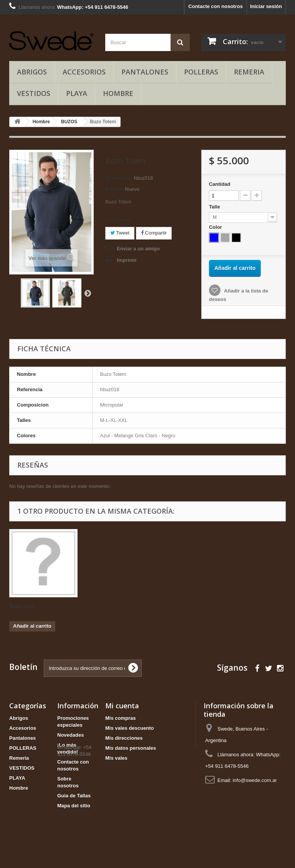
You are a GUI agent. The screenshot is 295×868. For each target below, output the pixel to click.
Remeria (249, 72)
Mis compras (120, 718)
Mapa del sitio (74, 806)
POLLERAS (201, 72)
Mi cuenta (122, 706)
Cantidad (220, 184)
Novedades (70, 735)
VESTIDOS (34, 93)
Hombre (118, 93)
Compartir (154, 233)
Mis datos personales (131, 748)
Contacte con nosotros (215, 6)
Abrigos (32, 72)
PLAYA (77, 93)
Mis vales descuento (129, 728)
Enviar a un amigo (138, 249)
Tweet (120, 233)
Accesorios (84, 72)
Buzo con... (24, 606)
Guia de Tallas (74, 796)
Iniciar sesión (266, 6)
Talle (215, 207)
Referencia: (119, 178)
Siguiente (88, 293)
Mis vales (116, 758)
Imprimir (127, 260)
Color (216, 227)
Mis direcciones (124, 738)
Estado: (114, 189)
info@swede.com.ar (255, 780)
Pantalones (145, 72)
